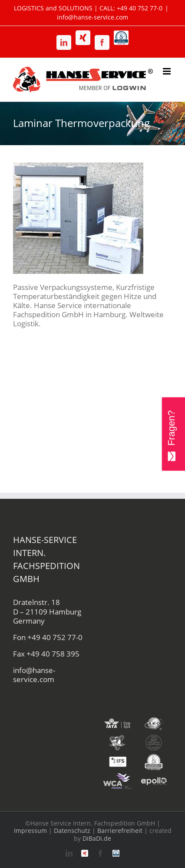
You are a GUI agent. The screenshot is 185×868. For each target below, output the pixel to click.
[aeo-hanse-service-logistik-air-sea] (154, 719)
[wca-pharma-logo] (117, 776)
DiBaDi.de (97, 838)
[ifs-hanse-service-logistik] (117, 757)
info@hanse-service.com (92, 17)
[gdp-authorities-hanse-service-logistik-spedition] (154, 738)
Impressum (30, 831)
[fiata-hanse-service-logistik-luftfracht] (117, 738)
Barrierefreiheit (120, 831)
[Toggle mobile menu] (167, 71)
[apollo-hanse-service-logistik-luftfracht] (154, 776)
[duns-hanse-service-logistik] (154, 757)
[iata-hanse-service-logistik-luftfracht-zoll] (117, 719)
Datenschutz (72, 831)
